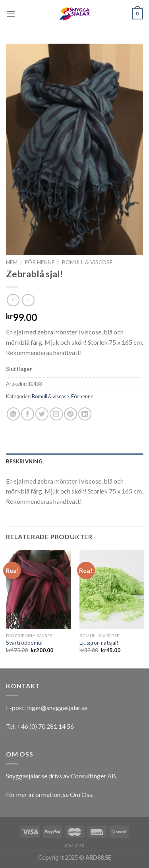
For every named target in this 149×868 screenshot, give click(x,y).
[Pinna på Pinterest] (71, 414)
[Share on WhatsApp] (13, 414)
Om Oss (81, 794)
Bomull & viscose (87, 262)
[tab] (74, 461)
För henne (40, 262)
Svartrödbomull (25, 643)
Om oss (74, 846)
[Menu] (11, 14)
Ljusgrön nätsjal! (99, 643)
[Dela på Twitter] (42, 414)
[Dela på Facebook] (28, 414)
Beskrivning (24, 461)
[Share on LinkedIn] (85, 414)
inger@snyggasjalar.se (57, 708)
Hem (12, 262)
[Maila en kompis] (56, 414)
